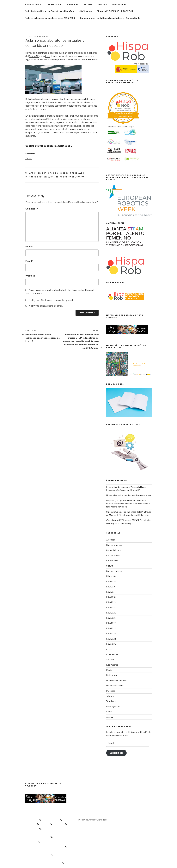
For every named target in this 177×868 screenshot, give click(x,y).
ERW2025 (111, 644)
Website (30, 276)
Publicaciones (119, 4)
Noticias (88, 4)
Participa (102, 4)
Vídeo (109, 712)
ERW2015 (111, 581)
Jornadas (110, 660)
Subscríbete (116, 753)
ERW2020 (111, 607)
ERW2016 (111, 587)
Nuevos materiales (115, 686)
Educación (111, 576)
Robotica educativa (72, 177)
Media (109, 670)
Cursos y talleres (114, 571)
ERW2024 (111, 639)
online (55, 177)
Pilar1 (46, 36)
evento (110, 649)
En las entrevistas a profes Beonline (45, 116)
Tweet (29, 158)
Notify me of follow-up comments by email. (51, 300)
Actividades (73, 4)
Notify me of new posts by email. (46, 306)
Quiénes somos (54, 4)
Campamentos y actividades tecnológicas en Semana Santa (110, 18)
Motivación (111, 675)
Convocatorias (113, 555)
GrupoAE (34, 56)
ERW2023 (111, 633)
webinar (110, 717)
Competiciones (113, 550)
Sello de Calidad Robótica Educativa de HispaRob (49, 11)
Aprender (35, 173)
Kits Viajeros (85, 11)
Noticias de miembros (55, 173)
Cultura (110, 566)
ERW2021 (111, 618)
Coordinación (112, 561)
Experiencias (112, 654)
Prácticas (111, 691)
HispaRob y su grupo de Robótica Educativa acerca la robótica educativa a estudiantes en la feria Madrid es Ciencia (128, 504)
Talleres (110, 696)
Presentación (33, 4)
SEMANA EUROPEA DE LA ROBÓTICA (115, 11)
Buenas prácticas (114, 545)
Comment (32, 209)
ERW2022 (111, 623)
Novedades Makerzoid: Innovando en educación (128, 495)
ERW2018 (111, 597)
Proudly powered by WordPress (93, 820)
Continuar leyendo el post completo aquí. (49, 146)
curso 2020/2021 (39, 177)
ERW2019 (111, 602)
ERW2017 (111, 592)
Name (29, 247)
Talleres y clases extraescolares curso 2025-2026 (50, 18)
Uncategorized (113, 706)
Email (29, 261)
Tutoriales (77, 173)
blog (47, 56)
